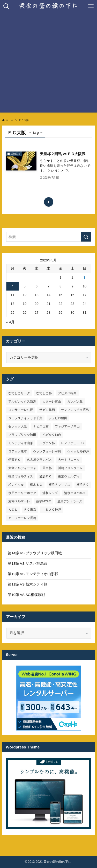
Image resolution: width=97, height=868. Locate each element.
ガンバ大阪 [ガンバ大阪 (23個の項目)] (75, 402)
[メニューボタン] (91, 6)
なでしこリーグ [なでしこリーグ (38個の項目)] (19, 393)
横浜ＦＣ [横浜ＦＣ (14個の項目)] (83, 485)
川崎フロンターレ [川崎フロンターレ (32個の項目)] (70, 468)
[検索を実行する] (86, 237)
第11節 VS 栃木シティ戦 (28, 584)
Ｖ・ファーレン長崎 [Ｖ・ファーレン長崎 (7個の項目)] (22, 518)
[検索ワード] (49, 237)
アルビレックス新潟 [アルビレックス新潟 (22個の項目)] (22, 402)
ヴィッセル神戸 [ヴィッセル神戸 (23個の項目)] (78, 451)
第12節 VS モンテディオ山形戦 (33, 574)
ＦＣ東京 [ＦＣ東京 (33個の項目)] (30, 510)
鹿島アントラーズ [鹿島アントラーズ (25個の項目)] (70, 501)
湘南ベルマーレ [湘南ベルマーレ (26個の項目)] (19, 501)
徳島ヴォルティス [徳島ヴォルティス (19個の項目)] (21, 476)
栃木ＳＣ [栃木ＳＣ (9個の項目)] (36, 485)
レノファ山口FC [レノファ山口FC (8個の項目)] (72, 443)
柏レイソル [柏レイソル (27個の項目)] (16, 485)
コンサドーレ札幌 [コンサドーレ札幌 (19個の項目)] (21, 410)
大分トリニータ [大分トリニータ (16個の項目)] (69, 460)
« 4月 (10, 322)
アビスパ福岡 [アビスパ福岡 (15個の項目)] (67, 393)
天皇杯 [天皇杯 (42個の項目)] (47, 468)
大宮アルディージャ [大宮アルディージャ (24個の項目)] (22, 468)
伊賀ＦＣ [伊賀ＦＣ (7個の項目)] (14, 460)
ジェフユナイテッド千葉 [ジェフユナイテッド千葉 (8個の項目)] (25, 418)
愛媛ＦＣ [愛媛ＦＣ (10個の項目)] (46, 476)
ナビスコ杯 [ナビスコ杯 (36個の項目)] (41, 426)
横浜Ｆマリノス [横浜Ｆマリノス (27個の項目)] (59, 485)
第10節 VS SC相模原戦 (26, 595)
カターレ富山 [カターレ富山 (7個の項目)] (52, 402)
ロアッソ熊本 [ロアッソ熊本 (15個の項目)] (18, 451)
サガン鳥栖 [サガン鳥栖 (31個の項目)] (47, 410)
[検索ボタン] (6, 6)
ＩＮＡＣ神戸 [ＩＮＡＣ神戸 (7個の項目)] (52, 510)
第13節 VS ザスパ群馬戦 (28, 564)
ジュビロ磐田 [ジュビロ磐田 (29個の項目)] (58, 418)
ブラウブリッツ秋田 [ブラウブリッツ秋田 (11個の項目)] (22, 435)
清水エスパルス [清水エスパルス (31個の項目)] (75, 493)
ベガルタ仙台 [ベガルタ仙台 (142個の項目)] (52, 435)
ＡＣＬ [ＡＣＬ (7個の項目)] (13, 510)
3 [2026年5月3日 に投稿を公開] (85, 277)
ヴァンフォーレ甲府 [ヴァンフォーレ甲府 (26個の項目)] (47, 451)
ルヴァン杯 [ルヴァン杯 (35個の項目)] (47, 443)
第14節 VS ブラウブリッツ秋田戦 (35, 553)
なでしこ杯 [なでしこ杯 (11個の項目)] (44, 393)
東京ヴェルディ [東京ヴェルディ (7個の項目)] (69, 476)
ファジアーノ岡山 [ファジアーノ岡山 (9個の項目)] (67, 426)
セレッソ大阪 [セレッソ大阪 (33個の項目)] (18, 426)
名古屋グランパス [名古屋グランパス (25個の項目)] (39, 460)
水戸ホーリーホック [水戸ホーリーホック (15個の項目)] (22, 493)
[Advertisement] (48, 64)
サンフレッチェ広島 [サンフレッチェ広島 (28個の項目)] (75, 410)
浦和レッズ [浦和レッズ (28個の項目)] (50, 493)
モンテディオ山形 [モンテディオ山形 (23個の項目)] (21, 443)
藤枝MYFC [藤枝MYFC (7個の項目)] (44, 501)
